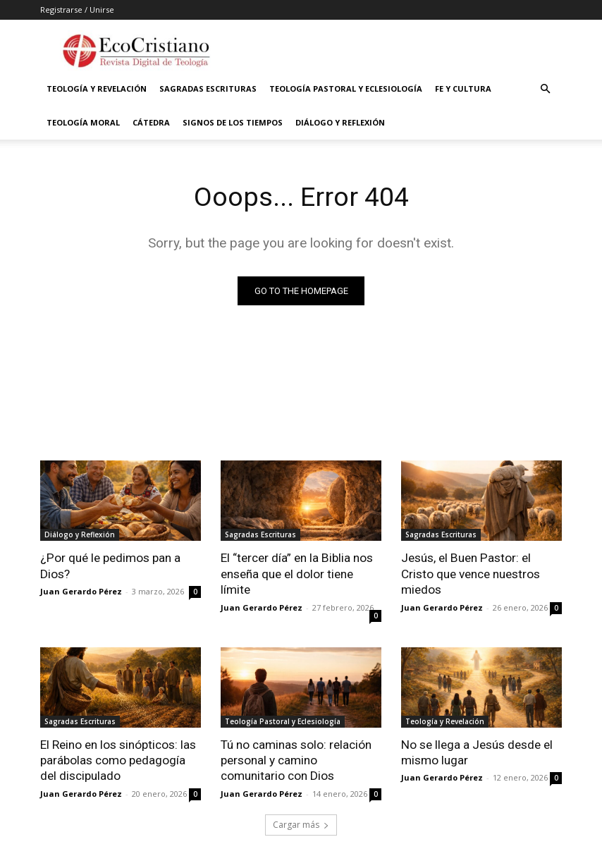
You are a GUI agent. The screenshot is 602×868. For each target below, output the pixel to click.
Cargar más (301, 823)
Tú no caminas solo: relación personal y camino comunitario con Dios (296, 759)
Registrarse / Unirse (77, 10)
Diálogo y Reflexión (340, 122)
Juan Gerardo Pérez (81, 591)
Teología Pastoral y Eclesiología (346, 88)
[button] (545, 89)
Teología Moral (83, 122)
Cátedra (151, 122)
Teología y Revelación (97, 88)
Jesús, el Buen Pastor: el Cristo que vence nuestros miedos (471, 573)
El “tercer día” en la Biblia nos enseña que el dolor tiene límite (296, 573)
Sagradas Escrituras (208, 88)
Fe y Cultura (463, 88)
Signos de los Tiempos (233, 122)
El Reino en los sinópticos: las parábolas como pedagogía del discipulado (118, 759)
